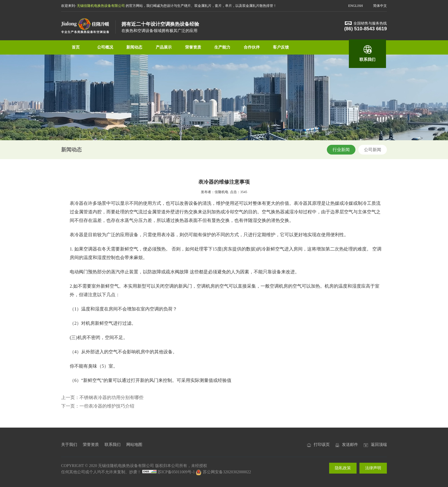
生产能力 (222, 47)
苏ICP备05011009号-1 (176, 472)
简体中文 (380, 6)
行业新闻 (341, 150)
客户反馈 (281, 47)
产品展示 (164, 47)
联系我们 (367, 60)
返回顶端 (379, 445)
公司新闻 (373, 150)
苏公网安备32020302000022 (223, 472)
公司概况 (105, 47)
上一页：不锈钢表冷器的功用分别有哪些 (102, 397)
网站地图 (134, 445)
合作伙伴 (252, 47)
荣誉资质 (193, 47)
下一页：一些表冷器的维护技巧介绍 (98, 406)
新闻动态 (134, 47)
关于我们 (69, 445)
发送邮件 (350, 445)
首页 (76, 47)
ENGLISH (356, 6)
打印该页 (322, 445)
